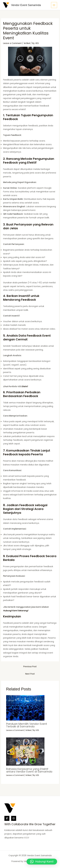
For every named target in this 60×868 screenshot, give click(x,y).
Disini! (25, 386)
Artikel (27, 43)
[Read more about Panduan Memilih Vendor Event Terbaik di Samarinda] (25, 708)
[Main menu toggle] (54, 5)
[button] (42, 862)
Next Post (30, 674)
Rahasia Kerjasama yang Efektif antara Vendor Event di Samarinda (29, 770)
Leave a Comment (12, 43)
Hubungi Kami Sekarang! (16, 611)
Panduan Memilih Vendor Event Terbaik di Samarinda (27, 725)
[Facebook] (7, 818)
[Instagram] (14, 818)
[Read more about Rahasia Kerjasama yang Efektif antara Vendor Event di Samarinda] (25, 751)
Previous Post (30, 667)
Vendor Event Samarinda (26, 5)
